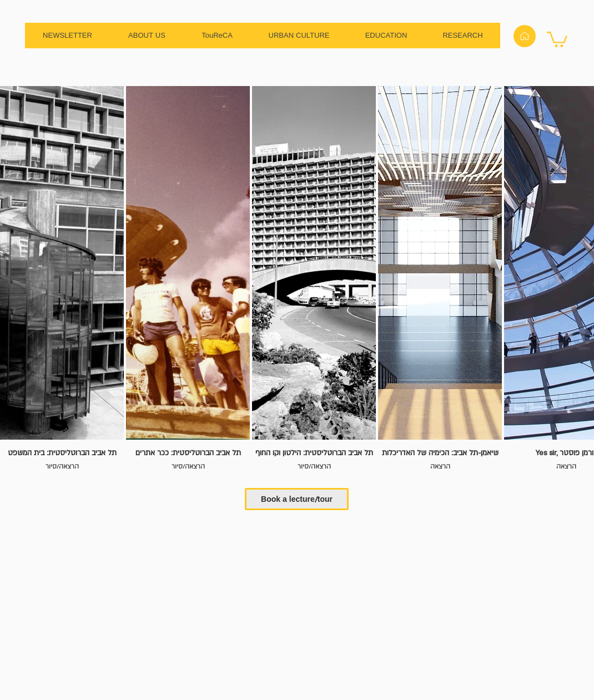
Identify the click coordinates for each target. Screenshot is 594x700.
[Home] (525, 36)
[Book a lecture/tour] (297, 499)
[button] (557, 39)
